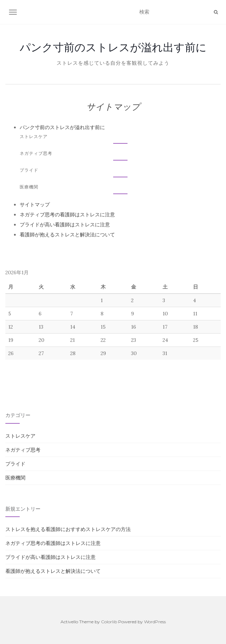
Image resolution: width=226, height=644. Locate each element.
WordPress (155, 622)
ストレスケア (34, 136)
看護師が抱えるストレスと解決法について (67, 235)
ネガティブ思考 (36, 153)
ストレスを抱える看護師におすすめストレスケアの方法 (68, 529)
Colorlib (109, 622)
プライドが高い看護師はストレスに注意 (65, 225)
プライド (29, 170)
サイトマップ (35, 205)
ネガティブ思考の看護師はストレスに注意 (67, 215)
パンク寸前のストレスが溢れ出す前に (113, 47)
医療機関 (29, 187)
